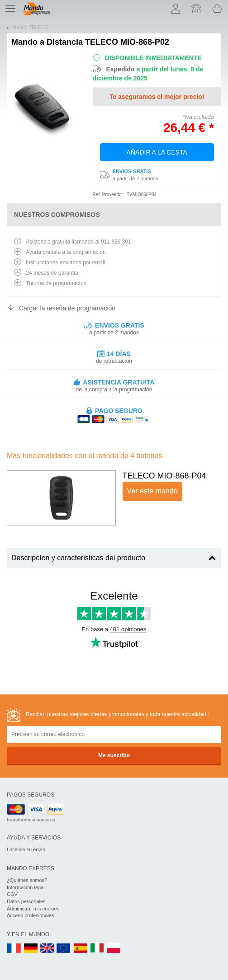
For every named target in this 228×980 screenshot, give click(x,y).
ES (81, 949)
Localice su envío (26, 849)
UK (47, 949)
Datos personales (26, 901)
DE (31, 949)
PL (114, 949)
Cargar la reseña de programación (67, 308)
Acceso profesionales (31, 915)
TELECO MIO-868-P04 (164, 476)
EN (64, 949)
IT (97, 949)
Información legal (26, 887)
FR (14, 949)
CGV (12, 894)
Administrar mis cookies (33, 909)
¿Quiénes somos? (27, 880)
